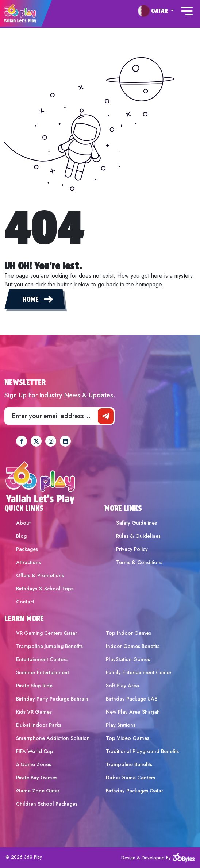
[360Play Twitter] (36, 441)
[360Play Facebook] (22, 441)
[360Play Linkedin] (65, 441)
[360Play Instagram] (51, 441)
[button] (156, 11)
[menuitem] (156, 11)
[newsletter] (106, 416)
